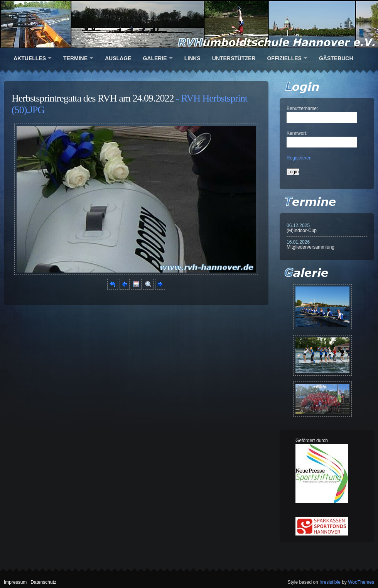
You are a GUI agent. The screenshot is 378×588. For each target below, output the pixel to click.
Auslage (118, 58)
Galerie (155, 58)
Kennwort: (297, 133)
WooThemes (361, 582)
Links (192, 58)
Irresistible (330, 582)
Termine (75, 58)
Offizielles (284, 58)
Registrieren (299, 158)
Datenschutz (43, 582)
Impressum (15, 582)
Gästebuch (336, 58)
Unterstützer (234, 58)
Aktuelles (30, 58)
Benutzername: (302, 108)
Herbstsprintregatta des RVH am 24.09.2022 (93, 98)
